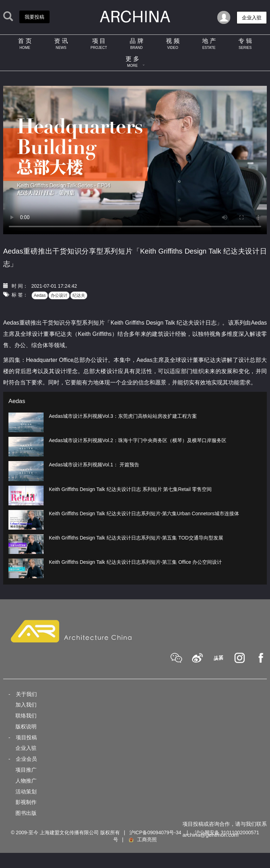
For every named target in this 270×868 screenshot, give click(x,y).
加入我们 (26, 705)
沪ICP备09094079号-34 (155, 832)
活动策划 (26, 792)
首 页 (25, 44)
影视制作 (26, 802)
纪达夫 (79, 295)
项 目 (99, 44)
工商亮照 (142, 840)
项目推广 (26, 770)
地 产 (209, 44)
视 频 (173, 44)
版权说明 (26, 726)
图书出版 (26, 813)
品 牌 (137, 44)
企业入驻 (26, 748)
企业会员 (26, 759)
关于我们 (26, 694)
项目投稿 (26, 737)
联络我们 (26, 716)
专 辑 (245, 44)
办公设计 (59, 295)
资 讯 (61, 44)
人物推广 (26, 781)
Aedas (40, 295)
